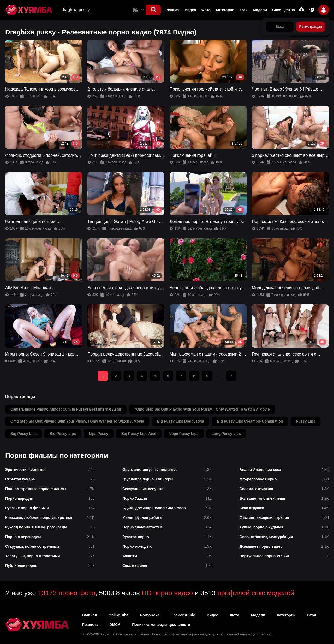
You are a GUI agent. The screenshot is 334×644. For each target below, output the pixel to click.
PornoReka (150, 615)
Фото (206, 10)
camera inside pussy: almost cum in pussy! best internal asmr (66, 409)
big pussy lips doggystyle (181, 421)
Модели (260, 10)
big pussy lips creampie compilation (250, 421)
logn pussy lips (184, 434)
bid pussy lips (63, 434)
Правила (90, 625)
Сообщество (284, 10)
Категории (225, 10)
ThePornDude (183, 615)
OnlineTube (118, 615)
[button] (153, 10)
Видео (190, 10)
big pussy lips (23, 434)
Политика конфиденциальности (161, 625)
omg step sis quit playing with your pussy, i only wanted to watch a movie (77, 421)
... (218, 376)
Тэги (244, 10)
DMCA (115, 625)
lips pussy (99, 434)
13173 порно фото (67, 593)
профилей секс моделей (256, 593)
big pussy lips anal (139, 434)
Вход (312, 615)
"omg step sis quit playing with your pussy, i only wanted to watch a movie (202, 409)
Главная (172, 10)
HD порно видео (167, 593)
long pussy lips (226, 434)
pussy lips (306, 421)
